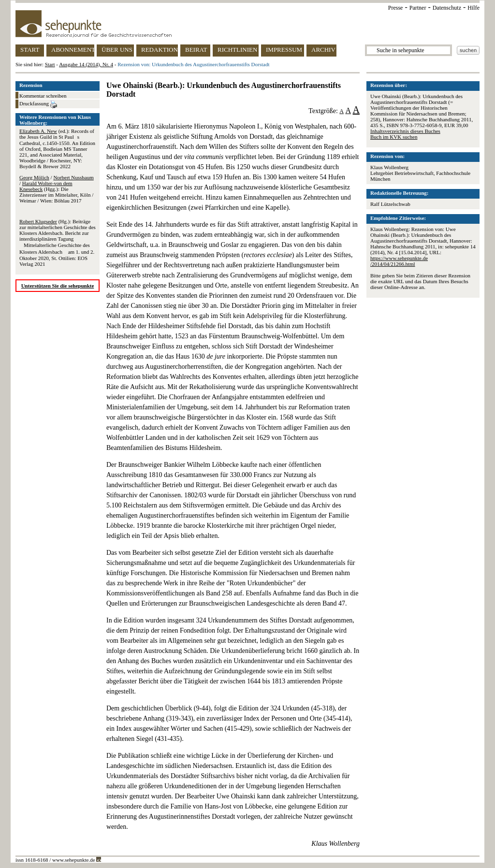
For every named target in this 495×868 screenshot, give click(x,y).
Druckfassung (38, 104)
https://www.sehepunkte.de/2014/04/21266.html (399, 261)
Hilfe (473, 8)
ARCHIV (323, 50)
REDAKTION (160, 50)
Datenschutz (447, 8)
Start (50, 64)
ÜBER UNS (117, 50)
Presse (396, 8)
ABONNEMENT (73, 50)
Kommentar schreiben (43, 96)
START (30, 50)
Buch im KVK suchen (394, 137)
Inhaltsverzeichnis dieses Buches (405, 131)
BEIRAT (196, 50)
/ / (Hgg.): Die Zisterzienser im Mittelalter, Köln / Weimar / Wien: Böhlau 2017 (57, 189)
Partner (418, 8)
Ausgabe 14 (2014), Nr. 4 (86, 64)
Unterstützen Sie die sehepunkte (58, 286)
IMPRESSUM (284, 50)
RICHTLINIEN (237, 50)
